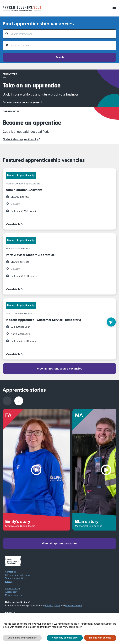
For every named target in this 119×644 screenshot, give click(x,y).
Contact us (11, 572)
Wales (57, 605)
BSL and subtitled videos (18, 575)
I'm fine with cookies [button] (100, 638)
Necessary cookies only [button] (65, 638)
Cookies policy (12, 589)
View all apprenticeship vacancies (59, 369)
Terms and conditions (16, 578)
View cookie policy (72, 627)
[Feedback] (111, 322)
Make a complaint (14, 595)
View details (14, 224)
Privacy (9, 582)
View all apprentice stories (60, 543)
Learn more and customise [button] (22, 638)
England (49, 605)
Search (60, 57)
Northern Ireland (74, 605)
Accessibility (11, 592)
